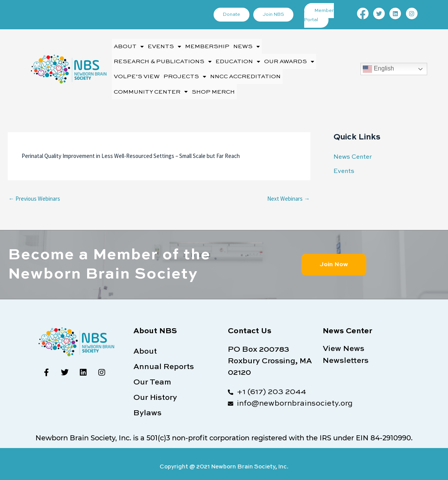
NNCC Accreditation (245, 73)
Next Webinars (288, 192)
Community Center (151, 86)
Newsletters (346, 354)
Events (164, 46)
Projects (185, 73)
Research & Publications (163, 59)
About (129, 46)
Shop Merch (213, 86)
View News (344, 342)
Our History (155, 391)
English (378, 66)
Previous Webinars (34, 192)
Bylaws (147, 407)
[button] (129, 46)
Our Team (152, 376)
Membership (207, 46)
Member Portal (320, 15)
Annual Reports (164, 361)
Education (238, 59)
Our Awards (289, 59)
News (247, 46)
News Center (352, 151)
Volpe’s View (137, 73)
